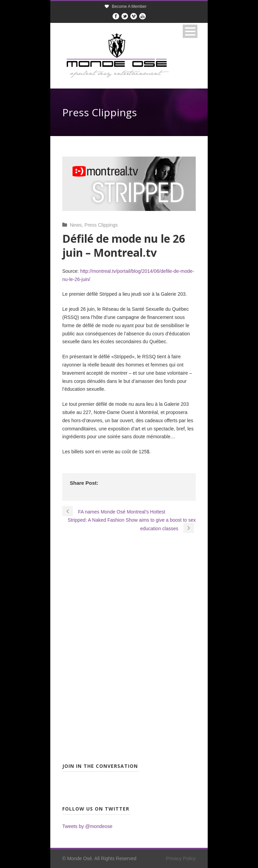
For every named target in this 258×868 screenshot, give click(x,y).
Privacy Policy (181, 858)
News (76, 225)
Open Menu (190, 31)
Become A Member (129, 6)
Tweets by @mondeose (87, 826)
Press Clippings (101, 225)
